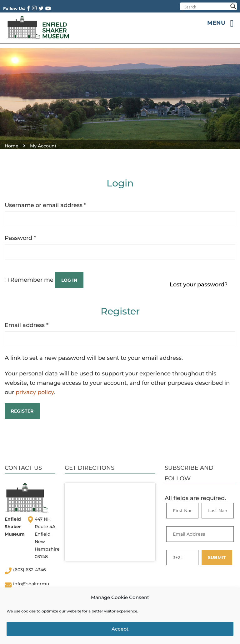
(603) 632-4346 (30, 570)
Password (20, 238)
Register (22, 411)
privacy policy (35, 392)
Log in (69, 280)
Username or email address (45, 205)
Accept (120, 629)
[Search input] (206, 7)
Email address (27, 325)
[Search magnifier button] (233, 6)
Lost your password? (199, 285)
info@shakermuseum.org (31, 587)
